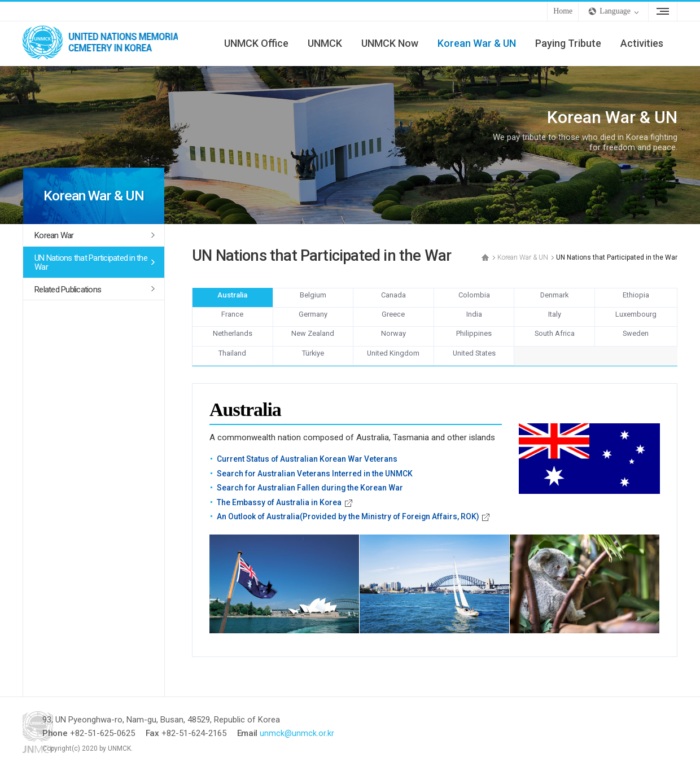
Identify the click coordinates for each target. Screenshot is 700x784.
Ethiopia (636, 300)
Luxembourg (636, 322)
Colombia (474, 300)
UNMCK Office (256, 43)
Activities (642, 43)
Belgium (313, 300)
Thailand (232, 366)
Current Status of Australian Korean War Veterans (310, 470)
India (474, 322)
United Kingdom (393, 366)
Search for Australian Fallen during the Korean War (313, 498)
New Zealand (313, 344)
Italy (554, 322)
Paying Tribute (568, 43)
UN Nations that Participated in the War (91, 263)
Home (563, 11)
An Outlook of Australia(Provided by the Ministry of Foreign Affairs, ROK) (355, 527)
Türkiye (313, 366)
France (232, 322)
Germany (313, 322)
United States (474, 366)
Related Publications (68, 290)
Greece (393, 322)
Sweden (636, 344)
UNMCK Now (390, 43)
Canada (393, 300)
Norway (393, 344)
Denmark (554, 300)
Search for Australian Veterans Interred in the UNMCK (318, 484)
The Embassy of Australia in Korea (282, 513)
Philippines (474, 344)
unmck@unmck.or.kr (337, 744)
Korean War (54, 235)
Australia (233, 300)
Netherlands (232, 344)
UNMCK (325, 43)
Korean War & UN (477, 43)
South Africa (554, 344)
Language (615, 11)
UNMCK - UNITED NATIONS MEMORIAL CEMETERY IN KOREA (107, 43)
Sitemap (663, 11)
